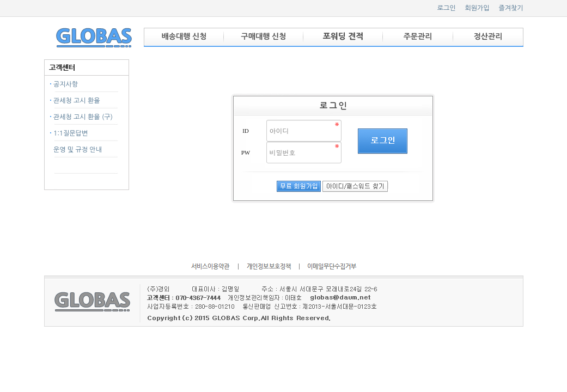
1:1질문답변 (71, 133)
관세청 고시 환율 (77, 101)
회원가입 (477, 8)
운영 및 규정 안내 (78, 150)
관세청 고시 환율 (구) (83, 117)
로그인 (447, 8)
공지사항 (66, 84)
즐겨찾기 (511, 8)
